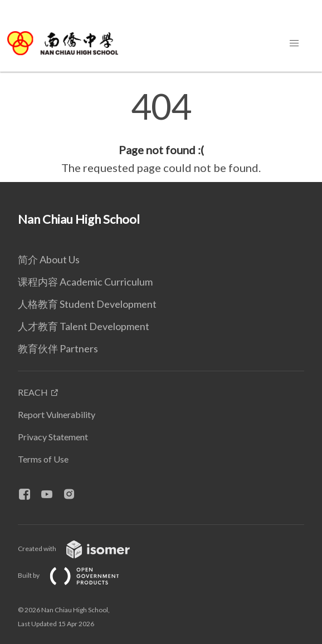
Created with (83, 549)
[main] (161, 132)
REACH (33, 392)
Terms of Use (43, 459)
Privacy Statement (53, 437)
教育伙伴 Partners (58, 348)
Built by (77, 575)
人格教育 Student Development (87, 304)
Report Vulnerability (57, 414)
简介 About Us (49, 259)
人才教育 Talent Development (84, 326)
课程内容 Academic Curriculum (85, 282)
